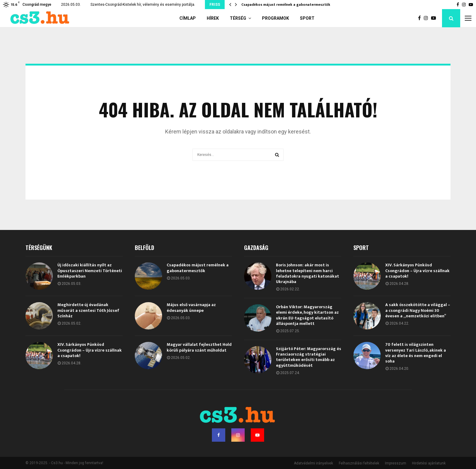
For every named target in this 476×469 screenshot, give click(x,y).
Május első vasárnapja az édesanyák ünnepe (191, 307)
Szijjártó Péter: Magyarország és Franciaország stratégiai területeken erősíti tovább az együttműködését (309, 357)
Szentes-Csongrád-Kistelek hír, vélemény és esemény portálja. (143, 5)
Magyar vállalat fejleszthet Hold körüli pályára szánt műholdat (199, 347)
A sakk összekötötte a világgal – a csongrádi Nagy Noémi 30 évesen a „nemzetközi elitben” (418, 310)
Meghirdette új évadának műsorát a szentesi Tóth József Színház (88, 310)
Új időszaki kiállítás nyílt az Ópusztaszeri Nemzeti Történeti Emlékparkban (90, 270)
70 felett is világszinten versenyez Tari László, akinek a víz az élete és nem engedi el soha (416, 353)
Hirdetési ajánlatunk (429, 463)
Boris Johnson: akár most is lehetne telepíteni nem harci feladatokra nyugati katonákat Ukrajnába (308, 273)
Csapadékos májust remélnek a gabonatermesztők (286, 5)
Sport (307, 18)
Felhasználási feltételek (359, 463)
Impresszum (396, 463)
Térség (238, 18)
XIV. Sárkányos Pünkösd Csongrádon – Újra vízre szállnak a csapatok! (90, 350)
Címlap (188, 18)
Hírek (213, 18)
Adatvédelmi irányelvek (313, 463)
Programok (275, 18)
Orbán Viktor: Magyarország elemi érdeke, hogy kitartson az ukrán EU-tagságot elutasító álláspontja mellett (307, 315)
